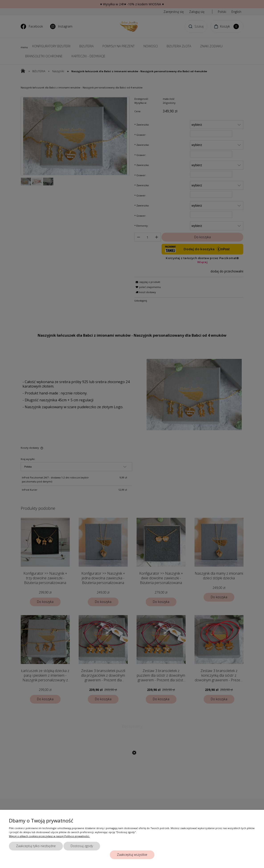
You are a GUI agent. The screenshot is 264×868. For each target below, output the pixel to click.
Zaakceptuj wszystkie (132, 855)
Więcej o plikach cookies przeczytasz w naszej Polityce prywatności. (49, 836)
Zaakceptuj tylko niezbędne (36, 846)
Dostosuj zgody (82, 846)
